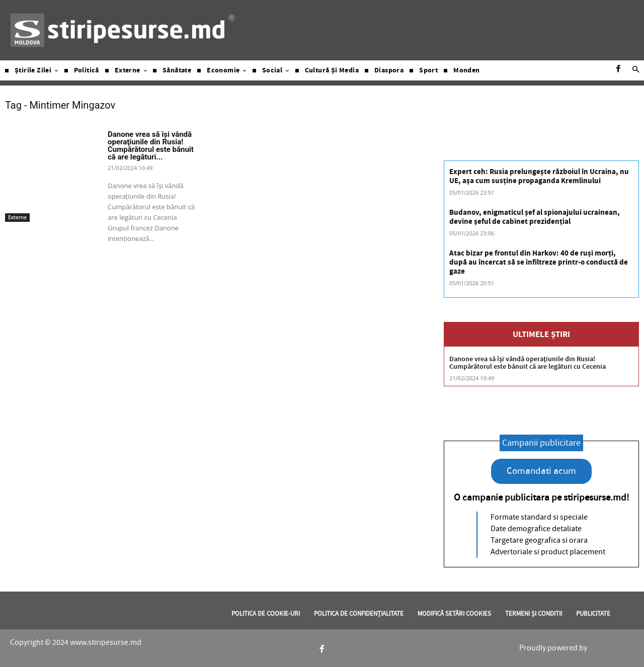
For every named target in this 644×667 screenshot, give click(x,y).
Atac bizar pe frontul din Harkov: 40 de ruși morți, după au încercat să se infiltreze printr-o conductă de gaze (539, 262)
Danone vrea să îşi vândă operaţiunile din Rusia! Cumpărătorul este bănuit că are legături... (151, 146)
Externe (17, 217)
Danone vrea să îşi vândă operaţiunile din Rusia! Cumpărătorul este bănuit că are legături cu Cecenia (528, 363)
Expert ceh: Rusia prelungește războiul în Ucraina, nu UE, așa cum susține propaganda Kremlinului (539, 176)
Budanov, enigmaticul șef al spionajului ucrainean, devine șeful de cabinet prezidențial (535, 217)
